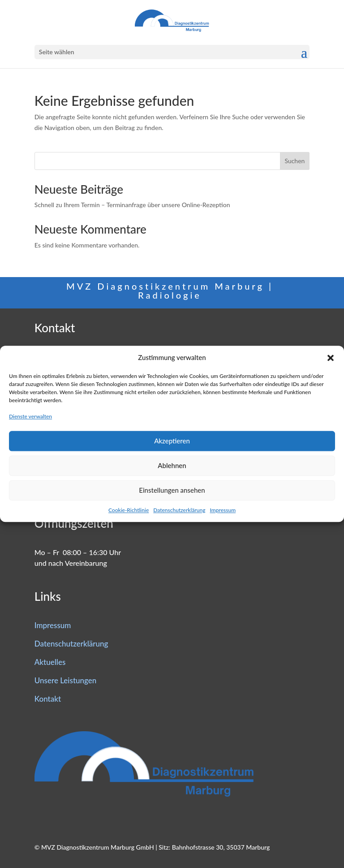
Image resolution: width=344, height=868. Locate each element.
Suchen (295, 161)
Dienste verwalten (30, 416)
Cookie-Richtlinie (129, 510)
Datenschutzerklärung (179, 510)
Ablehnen (172, 465)
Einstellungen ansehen (172, 490)
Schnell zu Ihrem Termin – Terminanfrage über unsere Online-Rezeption (132, 205)
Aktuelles (50, 662)
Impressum (223, 510)
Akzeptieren (172, 441)
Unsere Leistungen (66, 680)
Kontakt (48, 699)
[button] (331, 358)
